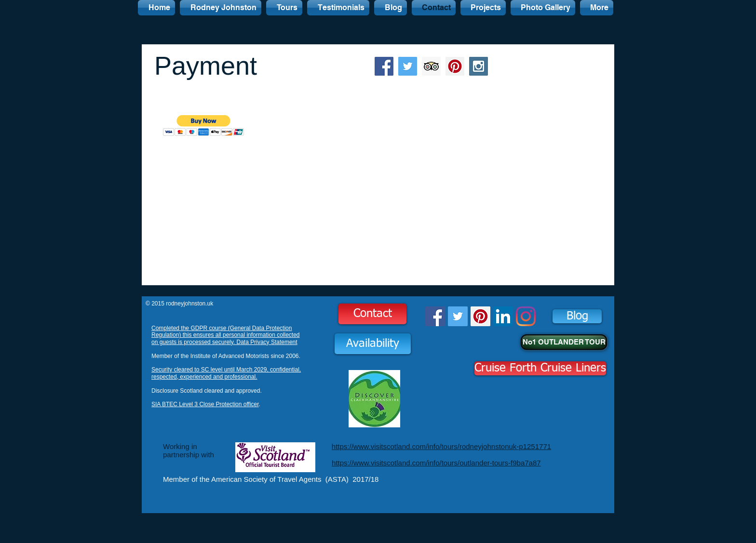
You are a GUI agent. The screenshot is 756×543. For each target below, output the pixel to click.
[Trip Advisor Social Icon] (431, 66)
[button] (204, 126)
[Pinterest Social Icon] (455, 66)
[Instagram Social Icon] (479, 66)
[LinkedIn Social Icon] (503, 316)
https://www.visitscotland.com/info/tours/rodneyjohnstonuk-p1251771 (441, 446)
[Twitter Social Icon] (408, 66)
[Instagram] (526, 316)
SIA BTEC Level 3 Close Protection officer (205, 404)
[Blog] (577, 316)
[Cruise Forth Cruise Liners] (540, 368)
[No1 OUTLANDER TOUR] (564, 342)
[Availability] (373, 344)
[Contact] (372, 314)
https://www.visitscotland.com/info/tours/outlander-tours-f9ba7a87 (436, 463)
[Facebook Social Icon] (384, 66)
